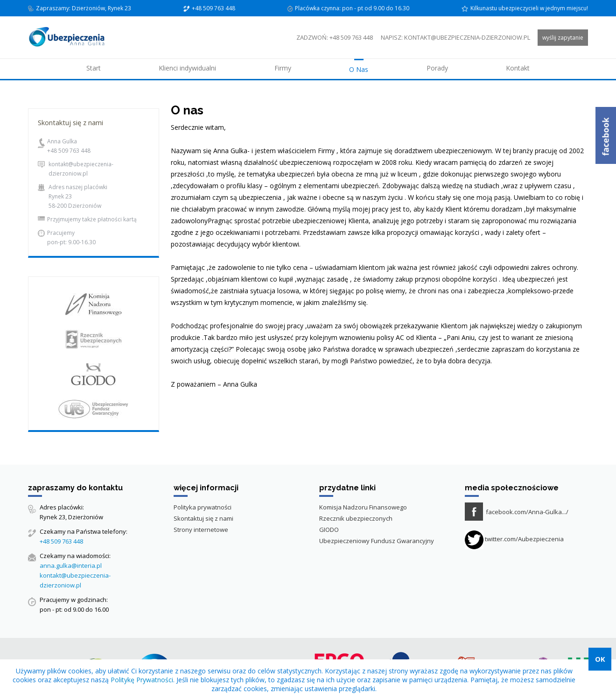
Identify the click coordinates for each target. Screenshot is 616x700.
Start (94, 68)
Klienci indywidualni (187, 68)
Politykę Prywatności (142, 680)
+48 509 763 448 (69, 151)
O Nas (359, 69)
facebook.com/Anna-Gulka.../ (527, 512)
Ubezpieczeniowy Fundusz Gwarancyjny (377, 541)
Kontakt (518, 68)
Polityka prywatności (203, 507)
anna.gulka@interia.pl (71, 566)
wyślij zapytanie (563, 38)
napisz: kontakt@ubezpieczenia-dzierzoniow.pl (455, 37)
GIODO (329, 530)
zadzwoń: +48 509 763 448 (335, 37)
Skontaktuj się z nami (203, 518)
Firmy (283, 68)
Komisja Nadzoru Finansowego (363, 507)
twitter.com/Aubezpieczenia (514, 539)
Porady (437, 68)
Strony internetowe (201, 530)
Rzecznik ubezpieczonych (356, 518)
